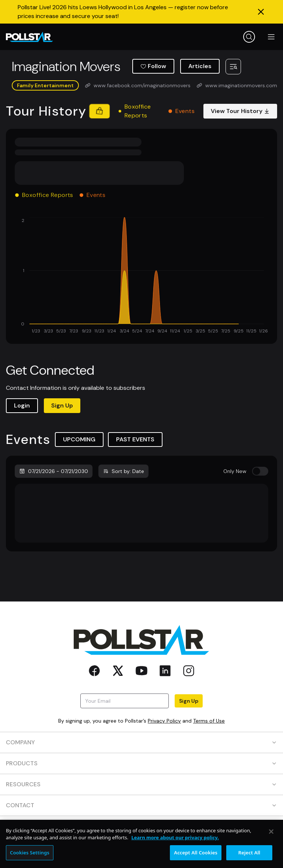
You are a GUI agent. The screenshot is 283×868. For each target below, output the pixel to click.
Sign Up (62, 405)
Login (22, 405)
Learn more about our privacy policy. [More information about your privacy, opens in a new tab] (175, 844)
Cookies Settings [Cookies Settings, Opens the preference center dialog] (30, 859)
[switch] (260, 471)
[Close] (271, 838)
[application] (141, 276)
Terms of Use (209, 721)
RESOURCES (141, 784)
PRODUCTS (141, 763)
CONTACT (141, 805)
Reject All (249, 859)
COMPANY (141, 742)
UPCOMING (79, 439)
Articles (200, 66)
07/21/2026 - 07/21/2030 (54, 471)
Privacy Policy (164, 721)
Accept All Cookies (196, 859)
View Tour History (240, 111)
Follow (153, 66)
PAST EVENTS (135, 439)
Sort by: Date (123, 471)
